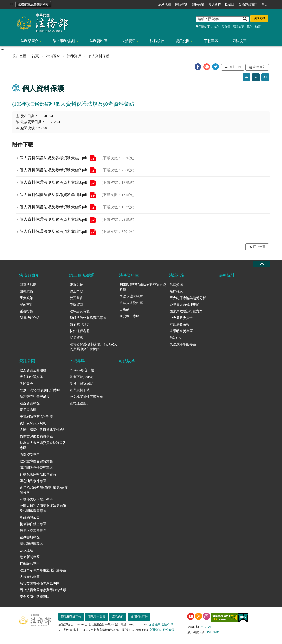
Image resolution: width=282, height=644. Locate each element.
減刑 (217, 27)
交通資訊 (154, 625)
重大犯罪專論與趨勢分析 (188, 298)
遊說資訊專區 (30, 403)
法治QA (175, 338)
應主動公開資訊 (31, 377)
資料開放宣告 (139, 617)
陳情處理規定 (80, 324)
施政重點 (26, 305)
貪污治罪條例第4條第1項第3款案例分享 (44, 490)
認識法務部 (28, 285)
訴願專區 (26, 383)
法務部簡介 (30, 41)
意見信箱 (118, 617)
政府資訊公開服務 (33, 370)
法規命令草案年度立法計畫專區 (43, 570)
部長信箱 (198, 5)
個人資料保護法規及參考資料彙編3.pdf (93, 183)
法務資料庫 (98, 41)
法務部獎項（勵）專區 (36, 499)
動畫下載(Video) (82, 377)
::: (11, 4)
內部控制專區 (30, 455)
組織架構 (26, 291)
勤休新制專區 (30, 557)
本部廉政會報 (180, 324)
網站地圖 (165, 5)
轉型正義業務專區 (33, 531)
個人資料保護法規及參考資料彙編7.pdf (93, 232)
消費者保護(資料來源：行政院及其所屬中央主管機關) (94, 347)
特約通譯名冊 (80, 331)
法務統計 (157, 41)
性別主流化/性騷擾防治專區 (40, 390)
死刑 (250, 27)
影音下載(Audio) (82, 383)
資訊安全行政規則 (33, 423)
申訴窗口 (76, 305)
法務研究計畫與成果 (35, 397)
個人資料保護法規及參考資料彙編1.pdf (93, 158)
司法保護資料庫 (131, 296)
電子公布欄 (28, 410)
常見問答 (215, 5)
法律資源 (74, 56)
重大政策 (26, 298)
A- (247, 77)
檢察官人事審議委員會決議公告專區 (43, 445)
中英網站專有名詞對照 (36, 416)
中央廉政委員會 (181, 318)
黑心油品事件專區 (33, 481)
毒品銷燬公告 (30, 517)
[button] (198, 67)
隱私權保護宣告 (71, 617)
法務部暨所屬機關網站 (33, 4)
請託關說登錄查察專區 (36, 468)
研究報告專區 (130, 316)
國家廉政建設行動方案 (186, 311)
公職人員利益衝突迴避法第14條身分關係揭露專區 (43, 508)
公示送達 (26, 550)
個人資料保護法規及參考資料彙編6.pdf (93, 220)
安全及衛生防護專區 (35, 597)
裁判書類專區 (30, 537)
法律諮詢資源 (80, 311)
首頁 (265, 5)
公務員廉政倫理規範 (185, 305)
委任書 (226, 27)
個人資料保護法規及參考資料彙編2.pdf (93, 170)
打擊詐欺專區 (30, 564)
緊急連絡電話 (248, 5)
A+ (265, 77)
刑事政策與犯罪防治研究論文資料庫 (143, 287)
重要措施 (26, 311)
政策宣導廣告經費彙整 (36, 461)
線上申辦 (76, 291)
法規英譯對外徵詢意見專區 (40, 583)
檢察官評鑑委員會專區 (36, 436)
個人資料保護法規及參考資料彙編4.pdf (93, 195)
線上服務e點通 (64, 41)
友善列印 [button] (259, 67)
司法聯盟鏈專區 (31, 544)
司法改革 (239, 41)
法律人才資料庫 (131, 303)
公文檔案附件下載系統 (86, 397)
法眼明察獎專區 (181, 331)
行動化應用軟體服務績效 (38, 474)
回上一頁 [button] (235, 67)
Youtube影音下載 (82, 370)
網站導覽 (181, 5)
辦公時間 (168, 625)
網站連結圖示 (80, 403)
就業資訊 (76, 338)
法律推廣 (176, 291)
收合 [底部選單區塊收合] (262, 264)
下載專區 (211, 41)
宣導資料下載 (80, 390)
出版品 (125, 309)
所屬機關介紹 (30, 318)
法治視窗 (129, 41)
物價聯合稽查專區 (33, 524)
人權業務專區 (30, 577)
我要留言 (76, 298)
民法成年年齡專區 (183, 344)
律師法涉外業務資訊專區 (88, 318)
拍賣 (258, 27)
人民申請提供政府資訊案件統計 (43, 430)
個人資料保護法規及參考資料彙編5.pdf (93, 207)
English (230, 5)
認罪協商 (239, 27)
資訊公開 (183, 41)
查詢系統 (76, 285)
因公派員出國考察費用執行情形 (43, 590)
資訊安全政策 (97, 617)
